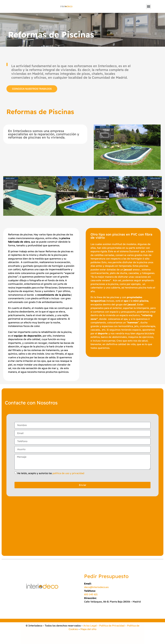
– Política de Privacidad (111, 626)
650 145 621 (91, 594)
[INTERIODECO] (82, 527)
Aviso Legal (90, 626)
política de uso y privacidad (68, 473)
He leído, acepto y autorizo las (51, 473)
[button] (148, 7)
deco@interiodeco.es (96, 587)
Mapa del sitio (88, 629)
